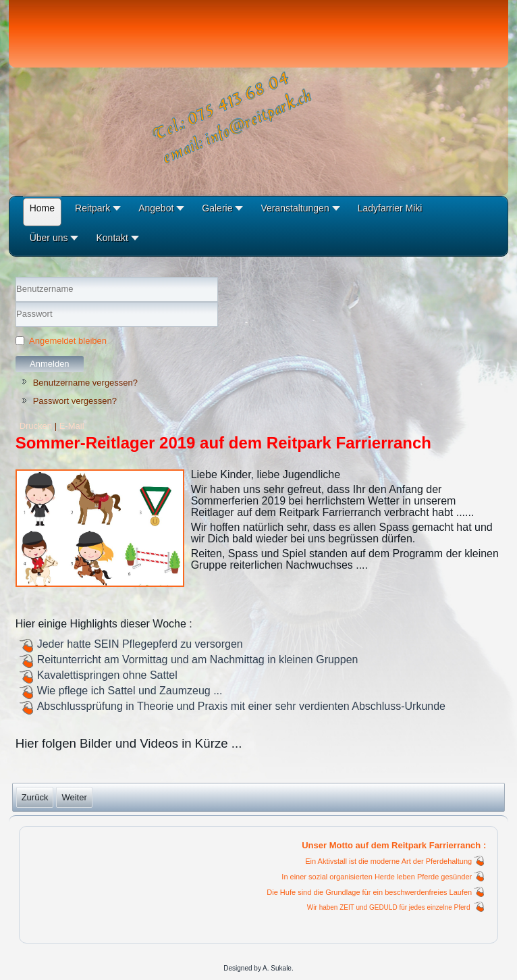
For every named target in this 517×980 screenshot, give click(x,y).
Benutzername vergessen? (85, 383)
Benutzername (16, 302)
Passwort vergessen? (75, 401)
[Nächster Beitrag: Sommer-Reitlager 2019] (74, 797)
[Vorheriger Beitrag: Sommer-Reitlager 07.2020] (35, 797)
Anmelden (50, 364)
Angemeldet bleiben (68, 341)
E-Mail (72, 426)
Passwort (16, 327)
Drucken (37, 426)
